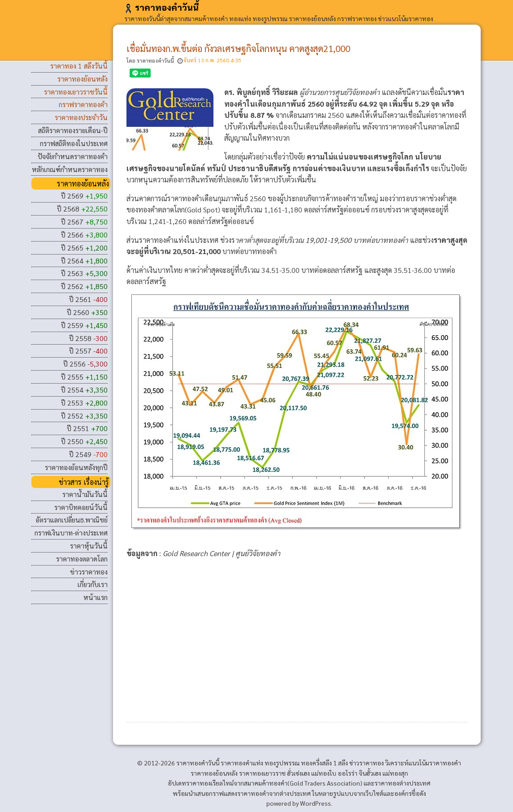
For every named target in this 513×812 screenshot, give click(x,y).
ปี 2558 (88, 338)
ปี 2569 (84, 196)
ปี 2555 (84, 377)
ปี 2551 (87, 428)
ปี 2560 (87, 312)
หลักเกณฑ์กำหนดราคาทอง (70, 169)
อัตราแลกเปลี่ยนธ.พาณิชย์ (72, 520)
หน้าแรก (96, 597)
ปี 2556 (85, 364)
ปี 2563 (84, 273)
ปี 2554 (84, 390)
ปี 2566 (84, 235)
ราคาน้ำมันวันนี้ (85, 494)
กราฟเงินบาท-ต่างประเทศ (71, 533)
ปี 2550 (84, 441)
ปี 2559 (84, 325)
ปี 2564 (84, 261)
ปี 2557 (88, 351)
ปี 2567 (84, 222)
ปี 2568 (82, 209)
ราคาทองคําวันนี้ (161, 7)
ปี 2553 (84, 403)
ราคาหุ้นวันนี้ (89, 546)
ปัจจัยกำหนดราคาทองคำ (73, 156)
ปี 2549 (88, 454)
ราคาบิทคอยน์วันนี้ (81, 507)
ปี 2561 (88, 299)
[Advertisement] (297, 635)
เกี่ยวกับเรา (93, 584)
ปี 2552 (84, 416)
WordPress (315, 803)
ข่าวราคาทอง (89, 572)
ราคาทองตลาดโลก (82, 559)
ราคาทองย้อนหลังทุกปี (76, 467)
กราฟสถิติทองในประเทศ (74, 143)
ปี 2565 (84, 248)
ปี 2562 (84, 286)
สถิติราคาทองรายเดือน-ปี (73, 130)
